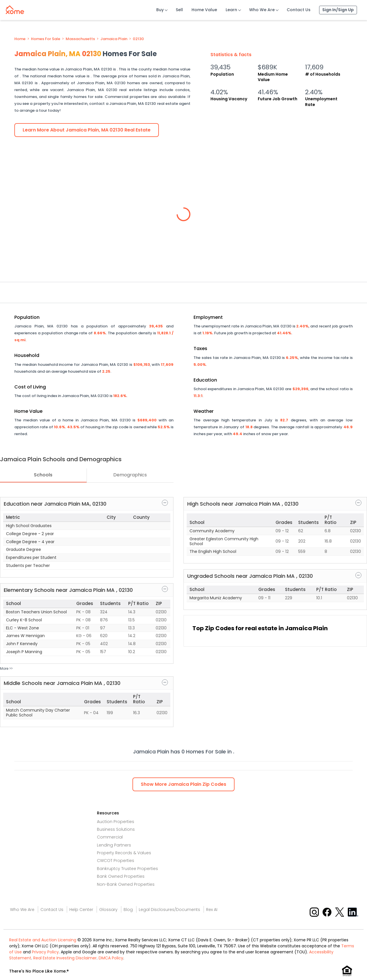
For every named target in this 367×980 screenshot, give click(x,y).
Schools (43, 475)
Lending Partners (114, 845)
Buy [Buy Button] (160, 10)
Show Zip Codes (183, 784)
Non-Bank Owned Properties (126, 884)
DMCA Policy (111, 958)
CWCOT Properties (116, 861)
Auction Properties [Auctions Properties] (116, 822)
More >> (6, 668)
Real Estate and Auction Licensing (43, 940)
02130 (138, 39)
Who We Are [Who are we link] (22, 910)
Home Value (204, 10)
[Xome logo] (15, 9)
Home (20, 39)
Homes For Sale (46, 39)
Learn (231, 10)
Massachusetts (80, 39)
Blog (128, 910)
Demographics (130, 475)
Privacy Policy (45, 952)
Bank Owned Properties (121, 876)
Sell (179, 10)
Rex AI (212, 910)
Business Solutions (116, 829)
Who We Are (262, 10)
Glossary (108, 910)
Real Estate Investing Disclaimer (65, 958)
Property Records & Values (124, 853)
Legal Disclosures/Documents (169, 910)
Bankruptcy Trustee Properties (127, 869)
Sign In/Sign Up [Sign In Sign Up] (338, 10)
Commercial (110, 837)
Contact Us (299, 10)
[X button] (340, 912)
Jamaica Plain (114, 39)
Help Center (81, 910)
